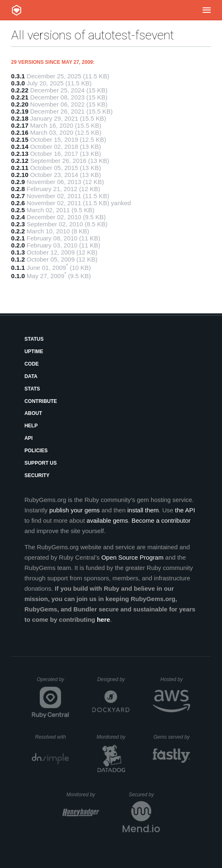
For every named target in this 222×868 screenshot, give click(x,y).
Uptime (34, 352)
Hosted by (175, 679)
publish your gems (75, 510)
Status (34, 339)
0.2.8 (18, 189)
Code (32, 364)
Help (31, 426)
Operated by (53, 682)
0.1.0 (18, 276)
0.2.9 (18, 182)
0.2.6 (18, 203)
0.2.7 (18, 196)
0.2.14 (20, 147)
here (104, 619)
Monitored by (113, 737)
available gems (107, 520)
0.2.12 (20, 161)
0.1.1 (18, 268)
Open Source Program (133, 557)
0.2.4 (18, 217)
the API (185, 510)
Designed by (113, 679)
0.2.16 (20, 132)
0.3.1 (18, 76)
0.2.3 (18, 224)
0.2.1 (18, 238)
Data (31, 376)
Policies (36, 451)
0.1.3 (18, 252)
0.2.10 (20, 175)
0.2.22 (20, 90)
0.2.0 (18, 245)
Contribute (41, 401)
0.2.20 (20, 104)
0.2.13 (20, 154)
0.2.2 (18, 231)
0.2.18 (20, 118)
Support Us (41, 463)
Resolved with (52, 737)
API (29, 438)
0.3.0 (18, 83)
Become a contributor (161, 520)
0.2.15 (20, 139)
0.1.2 (18, 259)
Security (37, 475)
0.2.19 (20, 111)
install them (143, 510)
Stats (32, 389)
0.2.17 (20, 125)
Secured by (144, 795)
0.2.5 (18, 210)
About (33, 413)
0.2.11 (20, 168)
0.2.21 (20, 97)
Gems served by (172, 737)
